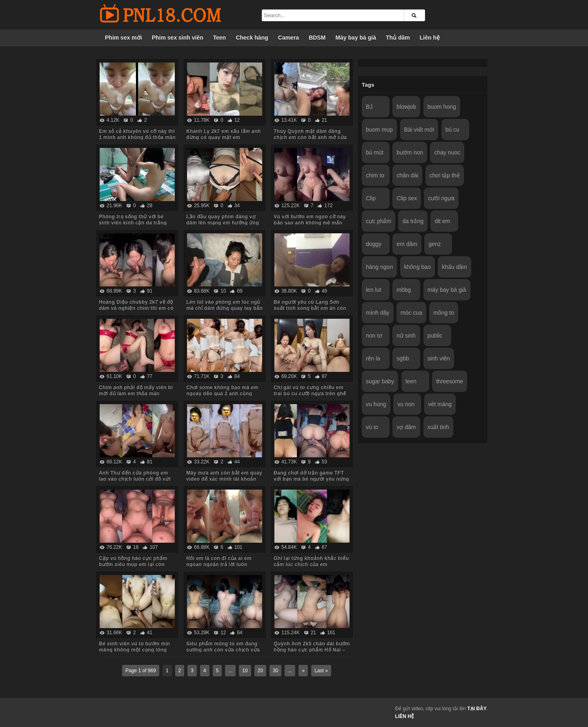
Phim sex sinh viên (178, 38)
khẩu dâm (454, 267)
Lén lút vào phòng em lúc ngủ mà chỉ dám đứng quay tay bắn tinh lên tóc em (224, 308)
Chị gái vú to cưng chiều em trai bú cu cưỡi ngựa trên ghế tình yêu (310, 394)
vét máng (440, 404)
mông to (444, 313)
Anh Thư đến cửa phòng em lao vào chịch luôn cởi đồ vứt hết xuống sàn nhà (135, 479)
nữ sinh (406, 336)
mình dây (378, 313)
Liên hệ (430, 38)
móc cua (411, 313)
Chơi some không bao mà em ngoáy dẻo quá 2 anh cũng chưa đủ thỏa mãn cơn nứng (222, 394)
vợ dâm (406, 427)
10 (245, 671)
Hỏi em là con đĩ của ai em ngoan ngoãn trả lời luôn (219, 561)
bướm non (410, 152)
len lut (373, 290)
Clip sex (407, 198)
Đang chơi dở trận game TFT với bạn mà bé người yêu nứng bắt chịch (311, 479)
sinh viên (439, 358)
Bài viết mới (419, 130)
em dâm (407, 244)
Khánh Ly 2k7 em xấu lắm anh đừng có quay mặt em (223, 134)
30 (275, 671)
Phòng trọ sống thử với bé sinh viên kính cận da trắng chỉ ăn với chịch (133, 223)
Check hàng (252, 38)
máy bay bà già (447, 290)
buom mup (379, 130)
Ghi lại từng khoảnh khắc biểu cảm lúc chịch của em (311, 561)
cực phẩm (379, 221)
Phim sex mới (124, 38)
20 (260, 671)
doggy (374, 244)
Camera (288, 38)
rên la (373, 358)
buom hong (442, 107)
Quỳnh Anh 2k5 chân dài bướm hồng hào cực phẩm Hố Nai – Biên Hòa (312, 650)
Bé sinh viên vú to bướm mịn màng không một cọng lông (134, 647)
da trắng (413, 221)
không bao (418, 267)
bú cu (452, 130)
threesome (450, 381)
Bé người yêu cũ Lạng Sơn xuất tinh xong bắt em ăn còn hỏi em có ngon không (310, 308)
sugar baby (380, 381)
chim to (375, 175)
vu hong (376, 404)
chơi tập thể (445, 175)
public (435, 336)
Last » (321, 671)
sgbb (403, 358)
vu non (406, 404)
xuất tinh (438, 427)
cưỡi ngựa (441, 198)
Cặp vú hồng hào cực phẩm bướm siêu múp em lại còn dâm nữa (133, 564)
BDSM (317, 38)
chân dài (407, 175)
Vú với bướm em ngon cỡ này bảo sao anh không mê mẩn (310, 220)
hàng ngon (379, 267)
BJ (369, 107)
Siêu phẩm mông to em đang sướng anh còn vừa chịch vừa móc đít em (223, 650)
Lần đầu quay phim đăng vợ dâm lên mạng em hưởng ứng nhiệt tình (223, 223)
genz (434, 244)
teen (411, 381)
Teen (220, 38)
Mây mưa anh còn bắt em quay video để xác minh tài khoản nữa (224, 479)
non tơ (374, 336)
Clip (371, 198)
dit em (442, 221)
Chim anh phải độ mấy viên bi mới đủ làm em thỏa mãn (136, 390)
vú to (372, 427)
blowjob (406, 107)
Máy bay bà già (356, 38)
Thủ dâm (398, 38)
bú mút (375, 152)
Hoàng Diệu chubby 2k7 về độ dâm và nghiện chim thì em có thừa (136, 308)
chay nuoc (447, 152)
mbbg (404, 290)
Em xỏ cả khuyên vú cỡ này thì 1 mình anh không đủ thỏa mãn (137, 134)
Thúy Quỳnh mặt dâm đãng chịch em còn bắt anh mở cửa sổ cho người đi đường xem (310, 137)
